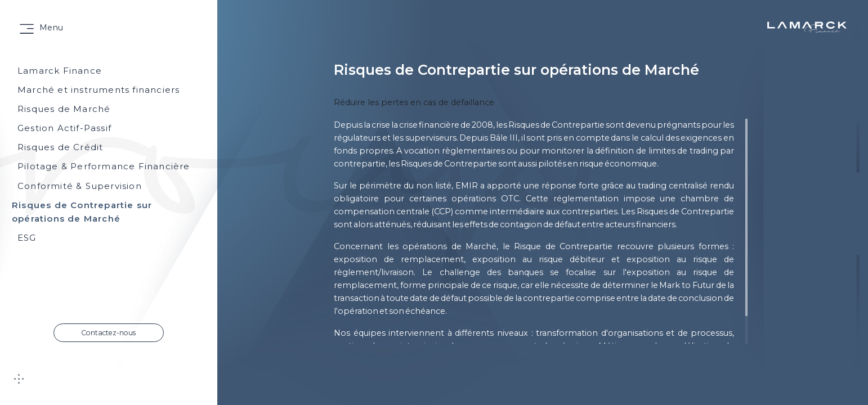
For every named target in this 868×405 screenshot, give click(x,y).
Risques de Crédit (60, 147)
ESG (27, 238)
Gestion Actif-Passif (64, 128)
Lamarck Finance (60, 71)
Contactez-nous (108, 333)
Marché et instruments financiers (99, 90)
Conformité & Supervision (80, 186)
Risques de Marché (64, 109)
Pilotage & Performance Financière (104, 166)
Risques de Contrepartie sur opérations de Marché (82, 212)
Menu (51, 28)
